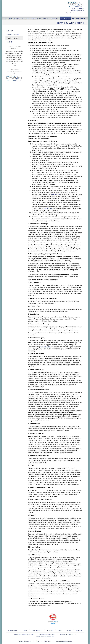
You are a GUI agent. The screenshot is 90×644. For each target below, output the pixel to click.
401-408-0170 (69, 635)
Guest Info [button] (36, 19)
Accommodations (13, 630)
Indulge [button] (26, 19)
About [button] (46, 19)
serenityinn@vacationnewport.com (73, 13)
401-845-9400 (78, 19)
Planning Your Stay (13, 34)
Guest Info (50, 630)
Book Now (79, 630)
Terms (37, 641)
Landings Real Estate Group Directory (64, 641)
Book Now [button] (65, 19)
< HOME (9, 42)
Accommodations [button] (12, 19)
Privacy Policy (47, 641)
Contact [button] (55, 19)
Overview (10, 31)
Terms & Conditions (13, 38)
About (60, 630)
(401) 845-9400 (45, 347)
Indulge (25, 630)
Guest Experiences (37, 630)
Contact (69, 630)
